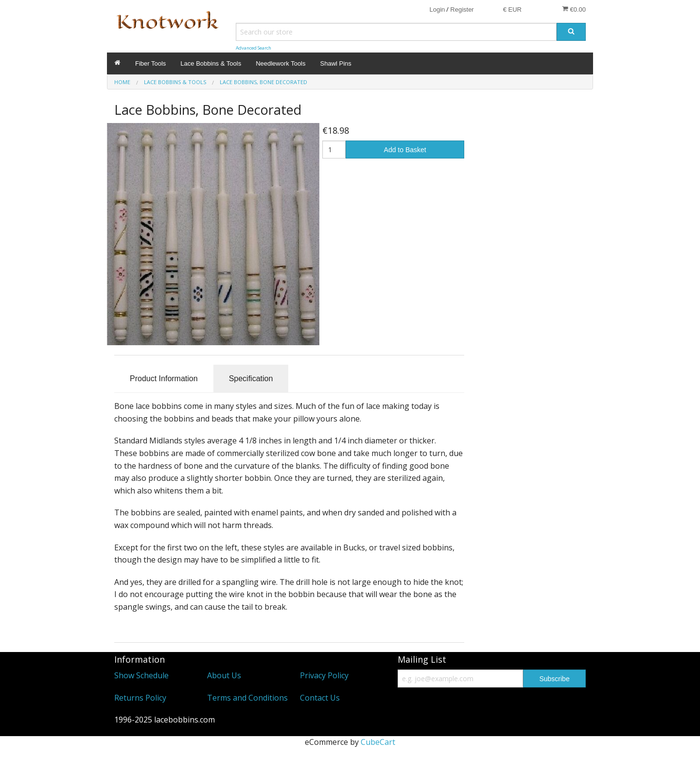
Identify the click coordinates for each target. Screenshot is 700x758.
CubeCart (378, 742)
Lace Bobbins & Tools (211, 63)
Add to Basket (405, 150)
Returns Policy (140, 698)
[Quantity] (334, 150)
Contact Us (320, 698)
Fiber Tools (150, 63)
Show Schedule (141, 675)
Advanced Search (254, 48)
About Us (224, 675)
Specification (251, 379)
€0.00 (574, 9)
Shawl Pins (336, 63)
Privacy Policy (324, 675)
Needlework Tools (280, 63)
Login (437, 9)
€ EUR (512, 9)
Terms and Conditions (247, 698)
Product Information (164, 379)
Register (462, 9)
